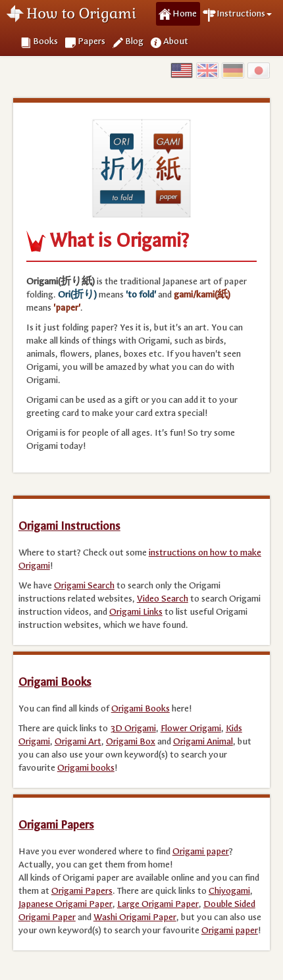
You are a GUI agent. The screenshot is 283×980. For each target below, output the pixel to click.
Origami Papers (56, 825)
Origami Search (84, 585)
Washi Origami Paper (135, 917)
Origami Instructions (69, 526)
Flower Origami (191, 728)
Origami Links (136, 612)
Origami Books (55, 682)
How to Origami (81, 13)
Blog (134, 41)
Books (45, 41)
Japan (259, 70)
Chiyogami (229, 891)
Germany (233, 70)
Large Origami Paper (158, 904)
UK (207, 70)
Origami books (86, 768)
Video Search (163, 599)
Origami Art (78, 741)
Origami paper (201, 851)
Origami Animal (203, 741)
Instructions (244, 13)
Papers (91, 41)
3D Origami (133, 728)
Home (185, 13)
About (176, 41)
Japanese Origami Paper (65, 904)
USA (182, 70)
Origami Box (131, 741)
